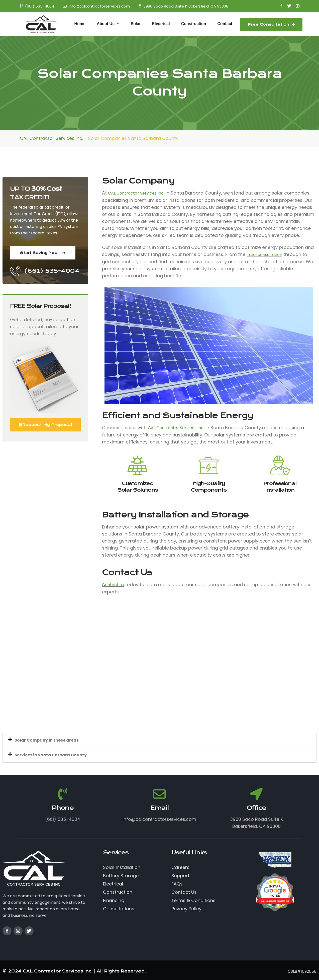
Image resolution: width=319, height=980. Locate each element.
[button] (159, 740)
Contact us (113, 585)
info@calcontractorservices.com (96, 6)
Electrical (161, 24)
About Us (108, 24)
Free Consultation (271, 24)
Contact (225, 24)
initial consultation (264, 255)
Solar (136, 24)
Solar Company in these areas (47, 740)
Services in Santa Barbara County (51, 755)
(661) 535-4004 (37, 6)
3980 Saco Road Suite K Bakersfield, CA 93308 (183, 6)
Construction (194, 24)
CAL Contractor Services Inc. (136, 193)
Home (80, 24)
